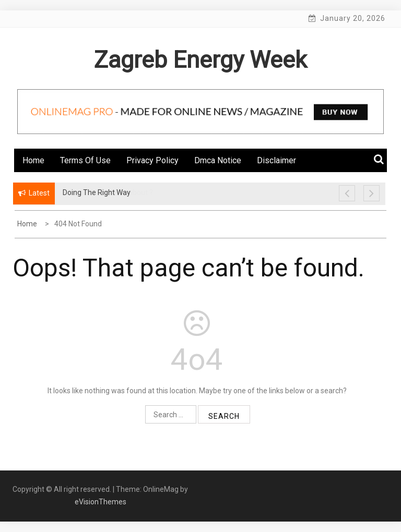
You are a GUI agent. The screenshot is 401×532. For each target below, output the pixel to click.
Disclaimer (276, 160)
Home (33, 160)
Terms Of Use (85, 160)
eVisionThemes (101, 502)
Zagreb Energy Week (200, 60)
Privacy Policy (152, 160)
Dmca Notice (218, 160)
